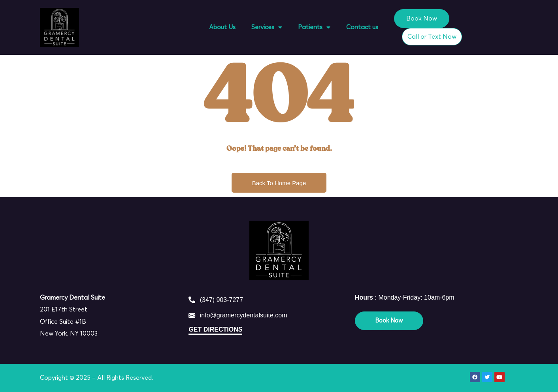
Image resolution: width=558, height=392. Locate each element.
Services (267, 27)
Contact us (362, 27)
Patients (314, 27)
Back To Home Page (279, 183)
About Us (222, 27)
